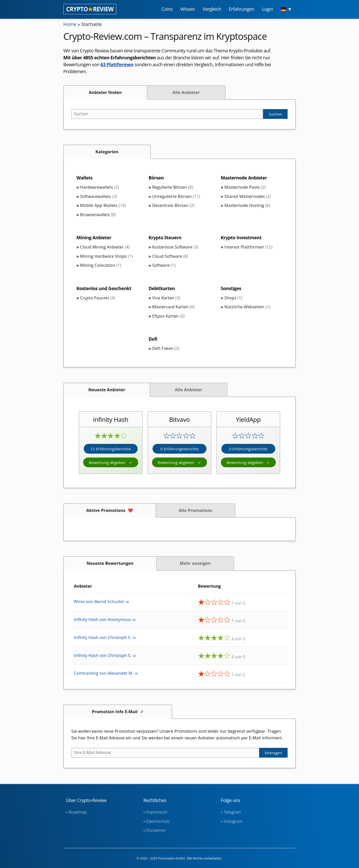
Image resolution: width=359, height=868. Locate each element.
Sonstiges (231, 288)
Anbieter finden (105, 92)
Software (164, 265)
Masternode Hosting (247, 205)
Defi (153, 339)
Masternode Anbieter (244, 178)
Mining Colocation (101, 265)
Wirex (101, 602)
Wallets (85, 178)
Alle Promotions (195, 510)
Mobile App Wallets (103, 205)
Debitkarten (162, 288)
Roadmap (78, 812)
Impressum (157, 812)
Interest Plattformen (248, 247)
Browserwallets (98, 215)
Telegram (232, 812)
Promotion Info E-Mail (115, 712)
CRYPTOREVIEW (90, 9)
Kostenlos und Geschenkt (104, 288)
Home (70, 24)
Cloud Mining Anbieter (105, 247)
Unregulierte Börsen (176, 196)
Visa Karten (166, 298)
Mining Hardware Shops (106, 256)
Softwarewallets (99, 196)
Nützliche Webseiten (247, 307)
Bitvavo (179, 419)
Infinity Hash (111, 419)
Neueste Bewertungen (110, 563)
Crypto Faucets (98, 298)
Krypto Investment (241, 237)
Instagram (233, 821)
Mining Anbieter (94, 237)
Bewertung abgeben (108, 462)
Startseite (92, 24)
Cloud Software (170, 256)
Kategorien (107, 152)
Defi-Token (166, 348)
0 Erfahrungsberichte (179, 449)
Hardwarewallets (100, 187)
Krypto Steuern (165, 237)
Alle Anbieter (186, 92)
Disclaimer (156, 830)
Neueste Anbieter (107, 390)
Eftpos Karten (168, 316)
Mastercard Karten (173, 307)
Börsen (156, 178)
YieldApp (248, 419)
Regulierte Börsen (173, 187)
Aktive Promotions (106, 510)
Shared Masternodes (248, 196)
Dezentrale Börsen (173, 205)
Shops (233, 298)
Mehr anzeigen (195, 563)
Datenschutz (158, 821)
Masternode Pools (245, 187)
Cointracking (106, 673)
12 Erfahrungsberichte (111, 449)
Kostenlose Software (175, 247)
